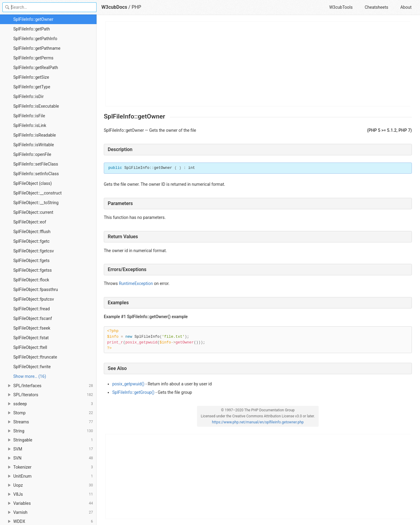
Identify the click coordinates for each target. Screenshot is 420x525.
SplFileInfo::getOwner (33, 19)
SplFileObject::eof (30, 222)
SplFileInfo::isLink (30, 125)
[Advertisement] (258, 64)
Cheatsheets (377, 7)
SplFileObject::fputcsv (34, 299)
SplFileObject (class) (33, 183)
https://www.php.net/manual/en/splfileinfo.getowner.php (258, 422)
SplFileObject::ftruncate (35, 357)
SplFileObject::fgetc (31, 241)
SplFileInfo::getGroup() (133, 392)
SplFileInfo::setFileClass (36, 164)
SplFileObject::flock (31, 280)
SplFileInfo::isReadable (35, 135)
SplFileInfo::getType (32, 87)
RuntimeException (136, 283)
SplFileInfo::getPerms (33, 58)
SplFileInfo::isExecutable (36, 106)
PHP (136, 7)
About (406, 7)
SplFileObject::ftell (30, 347)
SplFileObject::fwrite (32, 367)
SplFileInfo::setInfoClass (36, 174)
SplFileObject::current (33, 212)
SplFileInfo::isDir (29, 96)
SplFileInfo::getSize (31, 77)
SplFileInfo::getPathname (37, 48)
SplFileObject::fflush (32, 232)
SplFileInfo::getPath (32, 29)
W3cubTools (341, 7)
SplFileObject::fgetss (33, 270)
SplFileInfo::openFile (32, 154)
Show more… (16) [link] (30, 376)
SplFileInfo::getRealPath (36, 68)
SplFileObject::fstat (31, 338)
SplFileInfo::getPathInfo (35, 39)
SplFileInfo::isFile (29, 116)
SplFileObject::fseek (32, 328)
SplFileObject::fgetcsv (33, 251)
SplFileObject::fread (32, 309)
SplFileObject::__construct (37, 193)
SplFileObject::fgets (31, 261)
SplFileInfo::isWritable (34, 145)
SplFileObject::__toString (36, 203)
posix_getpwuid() (128, 384)
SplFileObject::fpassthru (36, 289)
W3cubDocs (114, 7)
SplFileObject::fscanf (33, 318)
